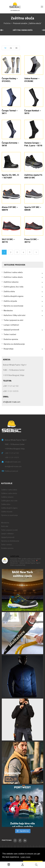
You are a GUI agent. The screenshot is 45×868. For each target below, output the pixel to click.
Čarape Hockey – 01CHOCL (10, 80)
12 (5, 48)
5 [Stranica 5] (30, 252)
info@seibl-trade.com (12, 402)
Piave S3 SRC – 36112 (31, 241)
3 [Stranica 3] (17, 252)
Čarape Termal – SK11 (10, 112)
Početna (7, 23)
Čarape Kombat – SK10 (33, 112)
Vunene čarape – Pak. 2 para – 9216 (33, 144)
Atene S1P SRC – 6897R (10, 208)
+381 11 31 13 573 (12, 457)
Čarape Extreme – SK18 (10, 144)
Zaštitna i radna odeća (23, 30)
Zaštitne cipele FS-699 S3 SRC (34, 176)
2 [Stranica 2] (11, 252)
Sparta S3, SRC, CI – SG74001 (10, 176)
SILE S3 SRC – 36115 (8, 241)
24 (11, 48)
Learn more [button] (25, 857)
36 (16, 48)
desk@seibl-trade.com (13, 466)
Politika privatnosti (11, 471)
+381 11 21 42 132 (12, 453)
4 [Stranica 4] (23, 252)
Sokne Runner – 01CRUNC (32, 80)
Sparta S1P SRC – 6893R (33, 208)
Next (36, 252)
